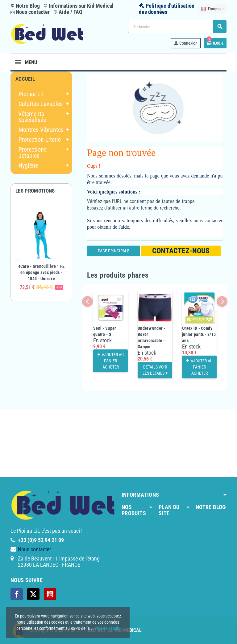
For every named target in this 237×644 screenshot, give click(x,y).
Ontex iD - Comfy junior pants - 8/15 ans (199, 334)
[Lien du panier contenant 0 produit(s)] (215, 43)
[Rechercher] (177, 27)
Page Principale (114, 251)
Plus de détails (107, 628)
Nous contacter (30, 12)
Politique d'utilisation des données (167, 9)
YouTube (50, 594)
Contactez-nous (181, 251)
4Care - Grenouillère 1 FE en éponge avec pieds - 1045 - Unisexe (42, 272)
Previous (87, 302)
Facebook (17, 594)
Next (222, 302)
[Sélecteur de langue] (213, 9)
